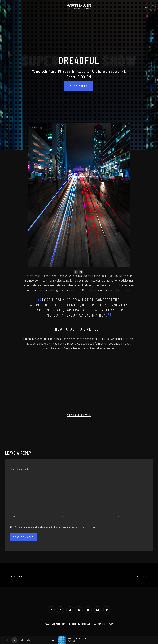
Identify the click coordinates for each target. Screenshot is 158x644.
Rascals (86, 624)
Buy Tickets (79, 86)
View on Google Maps (79, 415)
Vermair (72, 641)
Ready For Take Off (77, 639)
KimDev (110, 624)
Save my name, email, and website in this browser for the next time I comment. (56, 527)
